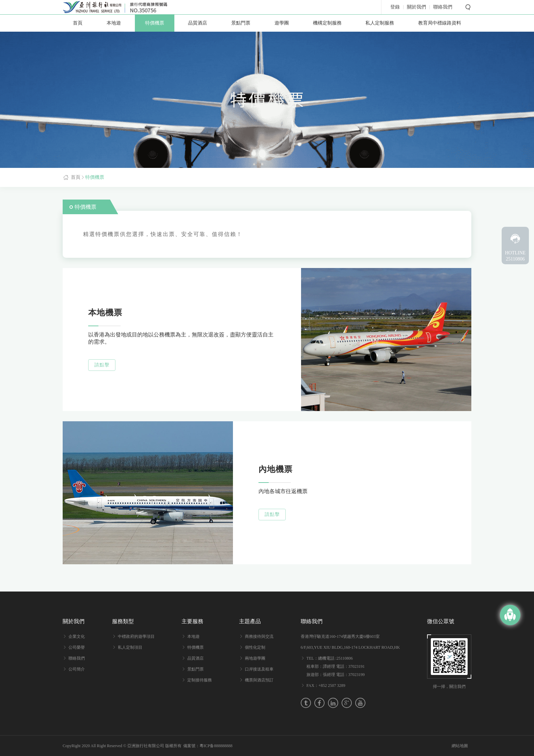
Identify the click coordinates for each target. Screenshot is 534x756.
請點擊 (102, 365)
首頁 (78, 23)
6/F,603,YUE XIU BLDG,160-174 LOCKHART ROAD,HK (350, 647)
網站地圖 (460, 746)
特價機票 (155, 23)
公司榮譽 (77, 647)
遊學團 (282, 23)
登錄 (395, 7)
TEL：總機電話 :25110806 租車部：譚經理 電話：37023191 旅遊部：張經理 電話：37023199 (336, 666)
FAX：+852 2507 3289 (326, 686)
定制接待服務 (200, 680)
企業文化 (77, 636)
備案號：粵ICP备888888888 (208, 746)
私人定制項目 (130, 647)
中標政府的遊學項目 (136, 636)
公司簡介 (77, 669)
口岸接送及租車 (259, 669)
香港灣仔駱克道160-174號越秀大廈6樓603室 (340, 636)
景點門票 (241, 23)
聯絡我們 (77, 658)
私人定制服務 (380, 23)
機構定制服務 (327, 23)
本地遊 (114, 23)
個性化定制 (255, 647)
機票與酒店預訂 (259, 680)
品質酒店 (198, 23)
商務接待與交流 (259, 636)
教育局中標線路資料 (440, 23)
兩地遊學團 (255, 658)
